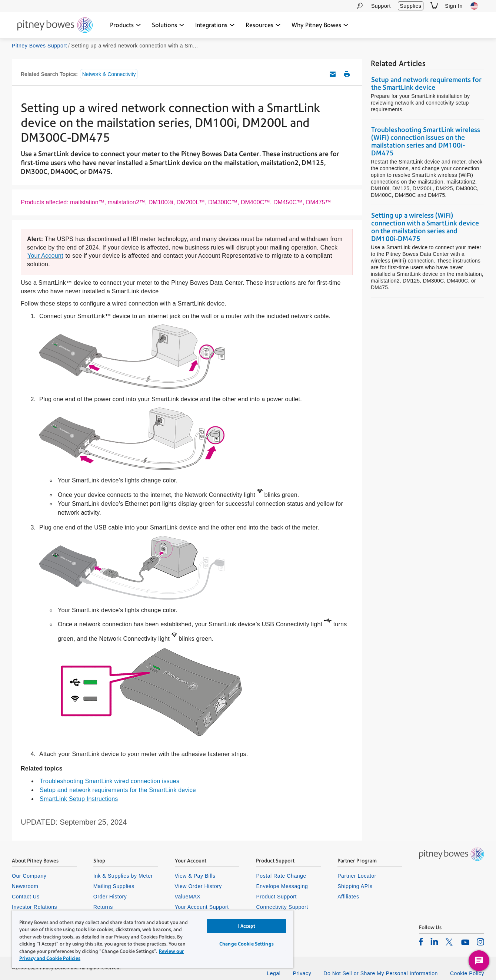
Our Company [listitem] (29, 876)
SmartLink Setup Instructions (79, 799)
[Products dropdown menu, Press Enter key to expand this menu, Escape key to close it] (126, 25)
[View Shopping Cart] (434, 6)
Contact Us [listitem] (26, 897)
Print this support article (347, 74)
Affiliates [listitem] (348, 897)
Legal (274, 973)
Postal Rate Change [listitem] (281, 876)
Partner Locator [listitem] (357, 876)
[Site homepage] (55, 26)
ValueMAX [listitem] (188, 897)
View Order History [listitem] (198, 886)
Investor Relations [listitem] (34, 907)
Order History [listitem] (110, 897)
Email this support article (333, 74)
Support (381, 6)
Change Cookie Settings (247, 944)
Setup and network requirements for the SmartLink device (118, 790)
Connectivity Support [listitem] (282, 907)
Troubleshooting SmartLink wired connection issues (109, 781)
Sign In (454, 6)
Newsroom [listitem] (25, 886)
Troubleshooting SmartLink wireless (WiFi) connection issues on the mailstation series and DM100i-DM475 (426, 141)
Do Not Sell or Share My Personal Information (381, 973)
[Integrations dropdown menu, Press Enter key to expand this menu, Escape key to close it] (215, 25)
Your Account (45, 256)
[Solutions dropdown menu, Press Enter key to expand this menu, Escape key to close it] (168, 25)
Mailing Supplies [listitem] (114, 886)
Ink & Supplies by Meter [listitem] (123, 876)
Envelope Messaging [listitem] (282, 886)
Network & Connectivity (109, 74)
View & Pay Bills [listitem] (195, 876)
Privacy (302, 973)
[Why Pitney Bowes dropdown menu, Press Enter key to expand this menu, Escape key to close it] (320, 25)
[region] (153, 939)
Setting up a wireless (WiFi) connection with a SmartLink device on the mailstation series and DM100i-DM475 (425, 227)
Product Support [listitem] (276, 897)
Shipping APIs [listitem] (355, 886)
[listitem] (421, 941)
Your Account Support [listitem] (202, 907)
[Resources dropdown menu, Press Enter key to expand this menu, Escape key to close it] (263, 25)
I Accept (246, 926)
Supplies (410, 6)
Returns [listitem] (103, 907)
